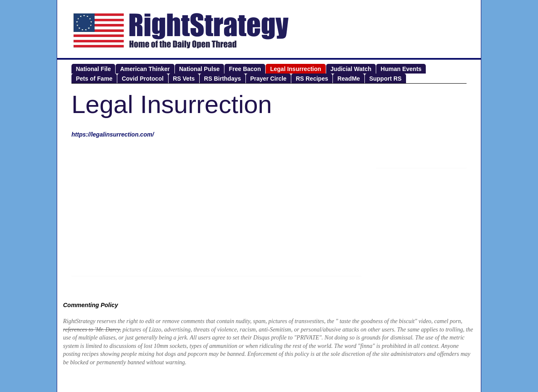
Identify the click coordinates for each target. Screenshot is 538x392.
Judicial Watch (351, 69)
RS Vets (184, 79)
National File (94, 69)
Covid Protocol (143, 79)
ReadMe (349, 79)
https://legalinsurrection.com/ (113, 134)
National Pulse (199, 69)
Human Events (401, 69)
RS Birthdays (222, 79)
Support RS (385, 79)
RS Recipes (312, 79)
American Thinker (145, 69)
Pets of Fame (94, 79)
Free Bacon (245, 69)
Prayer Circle (268, 79)
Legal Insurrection (296, 69)
